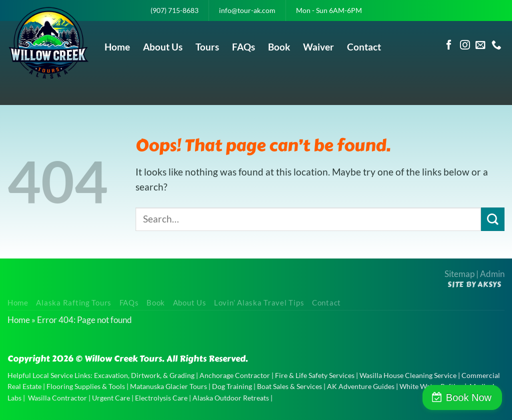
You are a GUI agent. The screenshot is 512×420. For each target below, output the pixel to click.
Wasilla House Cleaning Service (408, 375)
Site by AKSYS (474, 284)
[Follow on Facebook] (449, 45)
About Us (163, 47)
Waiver (318, 47)
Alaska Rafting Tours (74, 303)
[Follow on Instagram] (465, 45)
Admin (492, 274)
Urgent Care (111, 398)
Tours (207, 47)
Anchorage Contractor (235, 375)
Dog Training (232, 386)
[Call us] (496, 45)
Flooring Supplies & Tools (86, 386)
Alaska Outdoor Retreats (231, 398)
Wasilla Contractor (57, 398)
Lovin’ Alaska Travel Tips (259, 303)
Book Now (469, 397)
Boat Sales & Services (289, 386)
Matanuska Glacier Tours (168, 386)
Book (279, 47)
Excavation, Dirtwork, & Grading (144, 375)
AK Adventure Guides (361, 386)
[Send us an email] (480, 45)
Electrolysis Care (161, 398)
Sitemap (459, 274)
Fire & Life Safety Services (315, 375)
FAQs (243, 47)
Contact (364, 47)
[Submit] (493, 219)
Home (117, 47)
